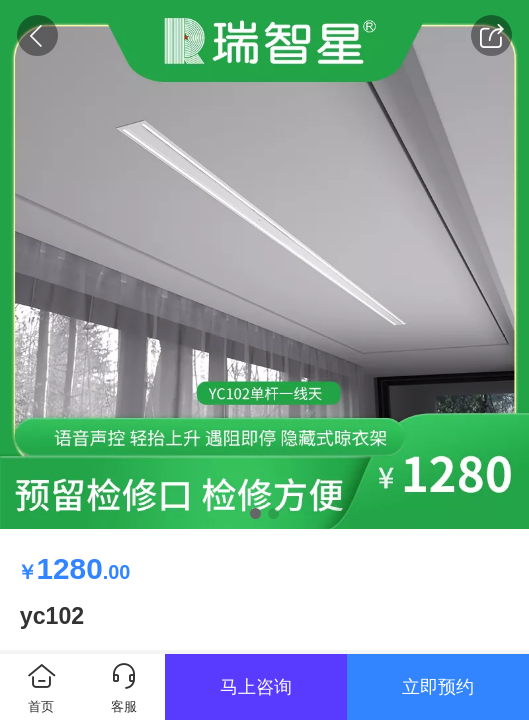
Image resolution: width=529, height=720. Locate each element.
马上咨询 (256, 687)
